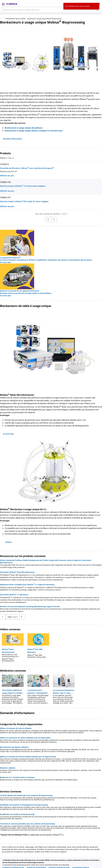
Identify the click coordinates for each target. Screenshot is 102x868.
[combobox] (51, 10)
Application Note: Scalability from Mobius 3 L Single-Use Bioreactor (27, 584)
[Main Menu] (3, 4)
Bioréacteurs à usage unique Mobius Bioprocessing (44, 19)
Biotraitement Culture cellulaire (16, 19)
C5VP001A (4, 164)
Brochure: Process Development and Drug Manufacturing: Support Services (30, 606)
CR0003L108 (5, 182)
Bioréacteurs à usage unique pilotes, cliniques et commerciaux (34, 131)
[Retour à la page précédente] (22, 617)
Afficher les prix (7, 176)
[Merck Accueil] (12, 4)
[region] (51, 646)
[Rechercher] (97, 10)
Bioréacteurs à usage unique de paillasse (24, 128)
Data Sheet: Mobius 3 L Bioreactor (14, 594)
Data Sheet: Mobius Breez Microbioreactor (17, 572)
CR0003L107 (5, 197)
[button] (13, 651)
